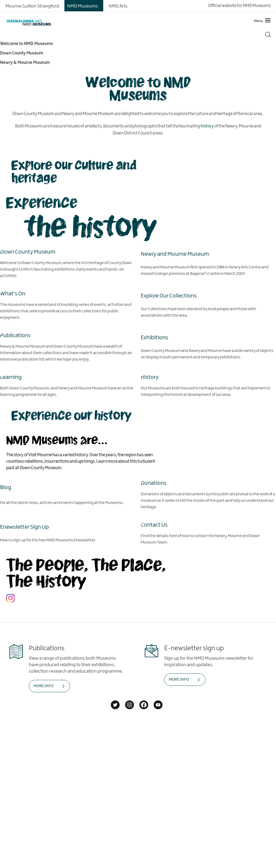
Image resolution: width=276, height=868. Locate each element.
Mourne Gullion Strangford (32, 6)
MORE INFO (44, 686)
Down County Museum (28, 252)
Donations (154, 483)
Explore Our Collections (169, 296)
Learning (11, 377)
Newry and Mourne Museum (175, 254)
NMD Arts (118, 6)
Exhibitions (154, 337)
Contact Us (154, 525)
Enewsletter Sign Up (24, 527)
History (150, 377)
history (207, 126)
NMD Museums (82, 6)
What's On (13, 293)
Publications (15, 335)
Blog (6, 487)
